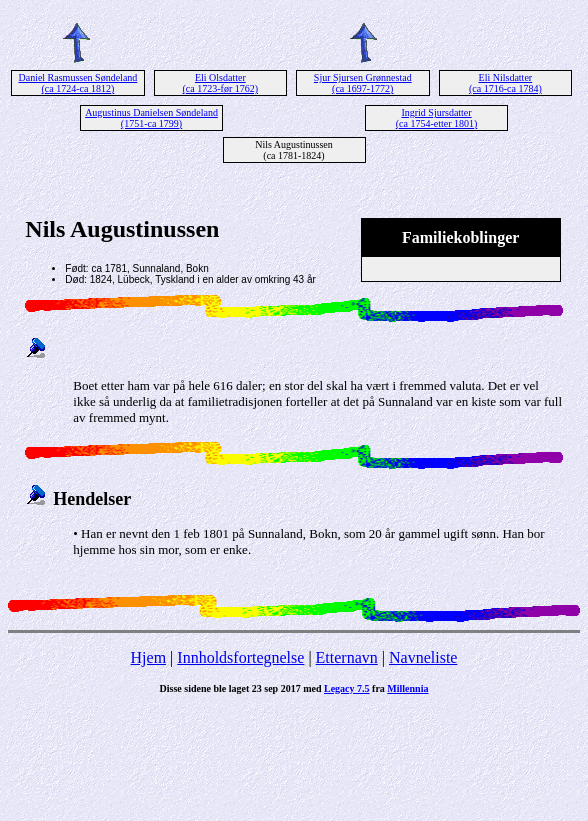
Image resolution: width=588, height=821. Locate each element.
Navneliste (423, 657)
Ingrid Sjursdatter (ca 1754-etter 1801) (437, 118)
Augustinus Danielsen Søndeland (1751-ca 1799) (151, 118)
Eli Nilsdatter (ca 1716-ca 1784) (505, 83)
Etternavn (347, 657)
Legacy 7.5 (347, 688)
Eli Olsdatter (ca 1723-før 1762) (221, 83)
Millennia (407, 688)
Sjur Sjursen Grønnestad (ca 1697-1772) (363, 83)
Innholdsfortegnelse (240, 657)
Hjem (149, 657)
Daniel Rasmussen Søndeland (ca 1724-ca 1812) (77, 83)
